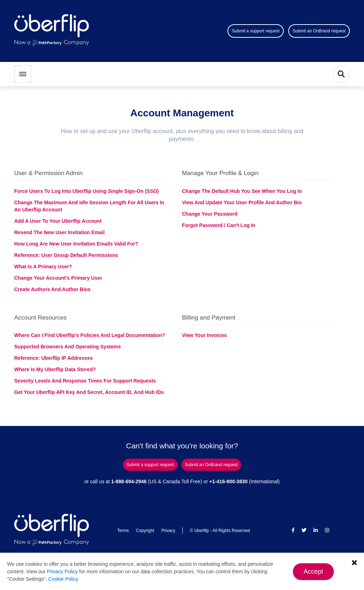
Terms (123, 531)
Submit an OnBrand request (319, 31)
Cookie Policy (63, 579)
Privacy (168, 531)
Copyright (145, 531)
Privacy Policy (62, 571)
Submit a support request (256, 31)
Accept (313, 571)
